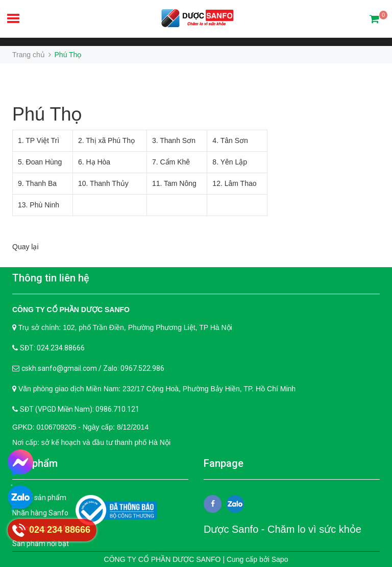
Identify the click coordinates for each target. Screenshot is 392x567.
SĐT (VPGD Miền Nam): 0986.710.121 (80, 409)
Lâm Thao (241, 183)
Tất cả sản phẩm (39, 498)
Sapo (280, 559)
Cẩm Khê (175, 162)
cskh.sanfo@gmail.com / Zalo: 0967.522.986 (93, 368)
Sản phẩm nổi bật (41, 544)
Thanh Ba (41, 183)
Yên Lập (234, 162)
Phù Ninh (44, 205)
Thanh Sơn (178, 140)
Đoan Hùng (44, 162)
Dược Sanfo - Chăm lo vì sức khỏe (283, 529)
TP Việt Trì (42, 140)
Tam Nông (180, 183)
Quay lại (26, 247)
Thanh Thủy (109, 183)
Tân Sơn (234, 140)
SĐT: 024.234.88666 (52, 348)
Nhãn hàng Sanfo (40, 513)
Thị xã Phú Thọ (110, 140)
